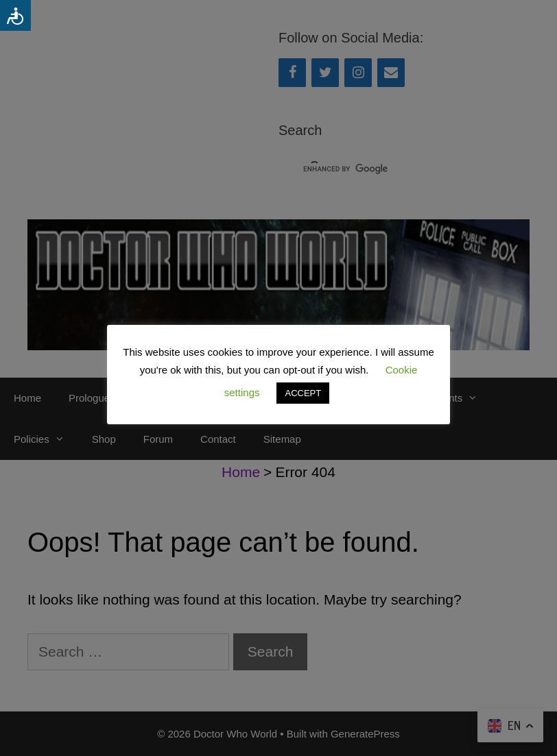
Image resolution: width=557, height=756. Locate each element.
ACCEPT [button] (303, 393)
